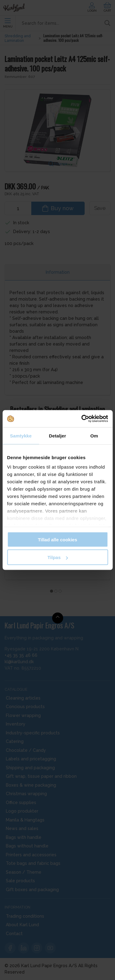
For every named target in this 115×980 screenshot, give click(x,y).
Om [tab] (94, 435)
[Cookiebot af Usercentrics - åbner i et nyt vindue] (82, 419)
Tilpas (58, 557)
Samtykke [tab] (21, 435)
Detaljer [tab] (58, 435)
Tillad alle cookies (57, 539)
